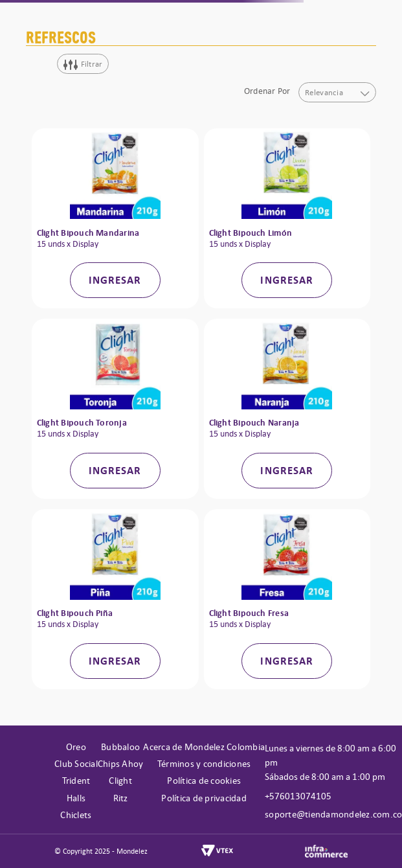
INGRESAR (115, 280)
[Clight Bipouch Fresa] (287, 599)
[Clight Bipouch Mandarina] (115, 218)
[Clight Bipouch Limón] (287, 218)
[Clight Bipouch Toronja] (115, 409)
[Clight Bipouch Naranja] (287, 409)
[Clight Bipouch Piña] (115, 599)
